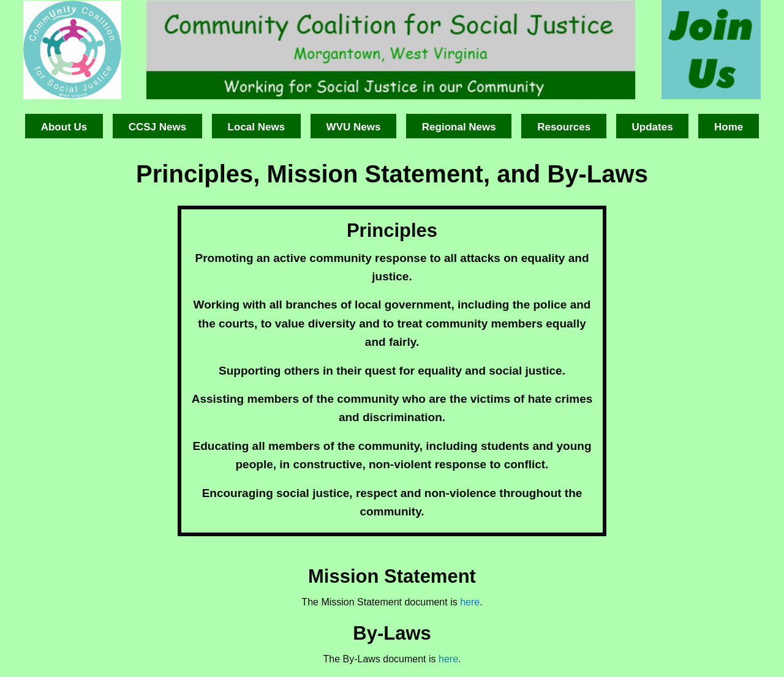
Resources (564, 127)
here (470, 602)
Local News (257, 127)
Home (729, 127)
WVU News (354, 127)
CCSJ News (157, 127)
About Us (64, 127)
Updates (653, 127)
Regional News (459, 127)
